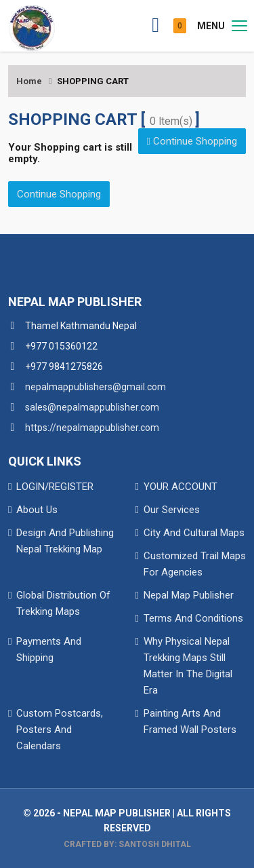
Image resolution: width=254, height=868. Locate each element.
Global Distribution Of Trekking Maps (63, 603)
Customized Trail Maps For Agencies (195, 564)
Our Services (172, 510)
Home (29, 81)
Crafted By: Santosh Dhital (127, 844)
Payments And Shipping (49, 649)
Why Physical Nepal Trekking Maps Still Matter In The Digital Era (188, 666)
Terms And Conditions (193, 618)
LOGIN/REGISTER (55, 487)
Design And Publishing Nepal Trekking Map (65, 541)
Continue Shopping (192, 141)
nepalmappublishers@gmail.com (96, 387)
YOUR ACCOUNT (181, 487)
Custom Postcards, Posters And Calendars (60, 730)
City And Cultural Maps (194, 533)
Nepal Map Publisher (189, 595)
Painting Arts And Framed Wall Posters (190, 721)
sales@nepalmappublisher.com (92, 407)
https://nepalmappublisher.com (92, 428)
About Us (37, 510)
